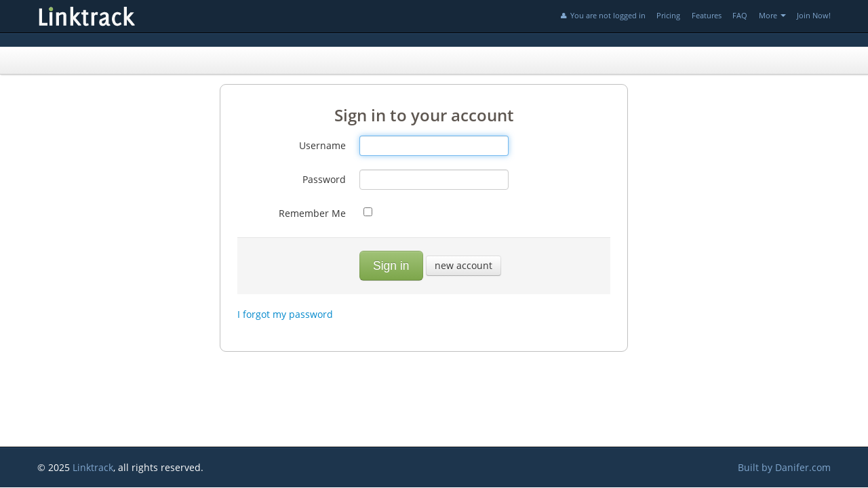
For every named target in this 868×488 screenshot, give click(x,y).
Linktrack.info (132, 16)
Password (324, 179)
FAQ (740, 15)
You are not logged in (602, 15)
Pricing (668, 15)
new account (463, 265)
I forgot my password (285, 314)
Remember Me (312, 213)
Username (322, 145)
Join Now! (814, 15)
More (772, 15)
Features (707, 15)
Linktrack (93, 467)
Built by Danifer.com (784, 467)
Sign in (391, 266)
